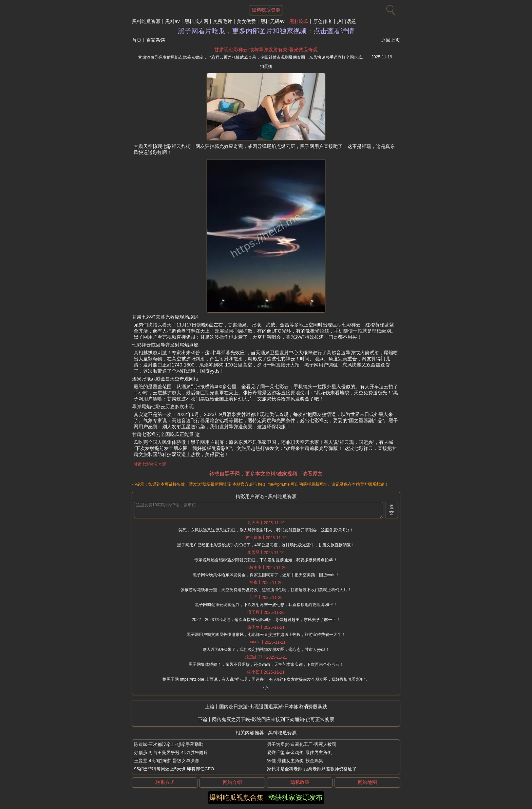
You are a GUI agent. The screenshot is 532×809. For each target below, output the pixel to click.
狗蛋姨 (266, 67)
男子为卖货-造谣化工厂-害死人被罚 (302, 744)
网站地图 (367, 782)
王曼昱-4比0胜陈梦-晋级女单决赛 (167, 761)
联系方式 (165, 782)
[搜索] (390, 8)
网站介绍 (232, 782)
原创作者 (323, 21)
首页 (137, 40)
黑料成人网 (196, 21)
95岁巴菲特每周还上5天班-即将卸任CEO (174, 769)
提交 (392, 510)
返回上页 (391, 40)
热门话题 (346, 21)
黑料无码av (273, 21)
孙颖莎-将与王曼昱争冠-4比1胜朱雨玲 (171, 752)
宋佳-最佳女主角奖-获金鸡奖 (295, 761)
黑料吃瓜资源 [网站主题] (266, 10)
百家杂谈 (156, 40)
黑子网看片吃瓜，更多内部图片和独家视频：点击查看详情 (266, 31)
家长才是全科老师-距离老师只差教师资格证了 (312, 769)
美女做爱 (246, 21)
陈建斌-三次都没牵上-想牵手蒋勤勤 (169, 744)
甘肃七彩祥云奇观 (150, 464)
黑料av (173, 21)
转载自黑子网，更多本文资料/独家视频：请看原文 (266, 474)
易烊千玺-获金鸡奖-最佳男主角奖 (299, 752)
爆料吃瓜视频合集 (236, 797)
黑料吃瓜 (299, 21)
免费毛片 (223, 21)
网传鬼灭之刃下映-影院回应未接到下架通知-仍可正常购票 (273, 719)
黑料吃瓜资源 (146, 21)
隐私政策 (300, 782)
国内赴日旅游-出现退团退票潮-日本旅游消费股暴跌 (273, 707)
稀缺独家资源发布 (296, 797)
